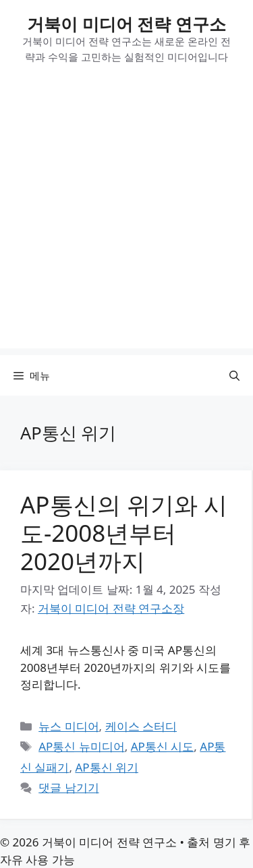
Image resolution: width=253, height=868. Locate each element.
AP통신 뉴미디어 (82, 746)
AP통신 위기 (107, 767)
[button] (234, 375)
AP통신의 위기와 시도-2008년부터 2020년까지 (124, 533)
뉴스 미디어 (68, 726)
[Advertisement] (126, 222)
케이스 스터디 (141, 726)
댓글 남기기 (68, 787)
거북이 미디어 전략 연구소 (126, 24)
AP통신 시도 (163, 746)
